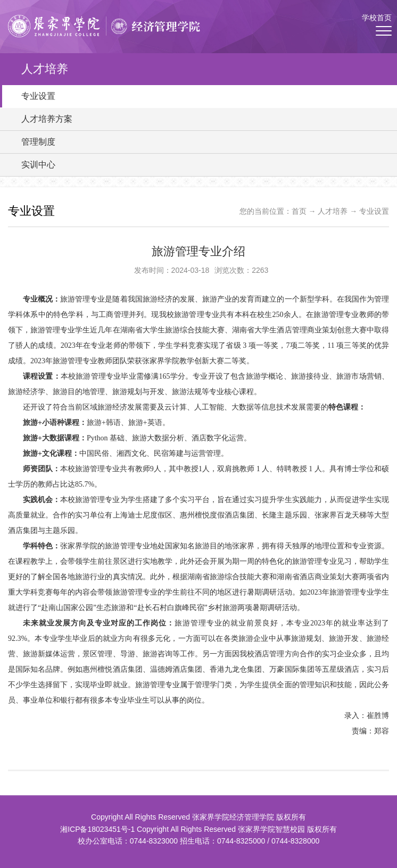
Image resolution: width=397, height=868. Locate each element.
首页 (299, 211)
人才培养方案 (47, 119)
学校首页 (377, 18)
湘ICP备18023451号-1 (97, 829)
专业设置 (38, 96)
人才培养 (333, 211)
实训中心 (38, 165)
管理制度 (38, 142)
